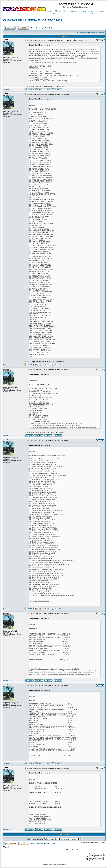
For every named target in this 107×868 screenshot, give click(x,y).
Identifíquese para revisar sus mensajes (74, 14)
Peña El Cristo (50, 28)
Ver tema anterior (83, 33)
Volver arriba (8, 89)
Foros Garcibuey (37, 28)
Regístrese (100, 11)
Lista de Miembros (70, 11)
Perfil (56, 14)
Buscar (58, 11)
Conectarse (94, 14)
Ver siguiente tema (97, 33)
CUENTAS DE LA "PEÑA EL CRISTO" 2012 (33, 20)
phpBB (50, 865)
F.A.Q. (50, 11)
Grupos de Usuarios (86, 11)
